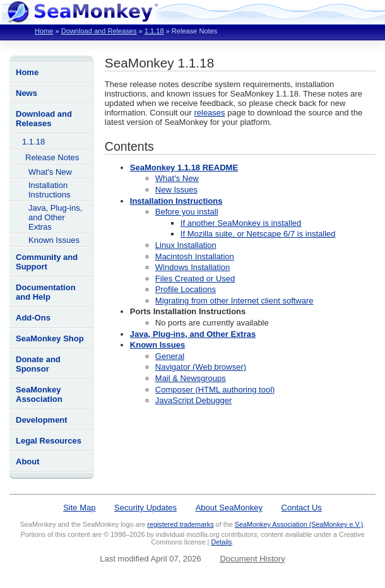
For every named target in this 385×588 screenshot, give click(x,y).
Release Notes (52, 157)
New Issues (176, 190)
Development (42, 420)
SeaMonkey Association (39, 394)
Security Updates (145, 508)
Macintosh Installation (195, 256)
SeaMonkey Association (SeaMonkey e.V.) (299, 524)
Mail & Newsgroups (191, 378)
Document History (252, 559)
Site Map (79, 508)
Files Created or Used (195, 279)
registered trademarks (180, 524)
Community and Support (47, 262)
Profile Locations (186, 289)
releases (209, 113)
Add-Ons (33, 318)
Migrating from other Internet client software (234, 301)
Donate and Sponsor (38, 364)
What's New (50, 172)
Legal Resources (49, 441)
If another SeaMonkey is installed (241, 223)
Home (44, 31)
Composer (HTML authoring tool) (215, 390)
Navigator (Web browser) (201, 367)
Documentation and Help (46, 292)
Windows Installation (193, 267)
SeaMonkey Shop (50, 338)
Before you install (187, 212)
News (27, 93)
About (28, 462)
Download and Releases (99, 31)
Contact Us (302, 508)
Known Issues (54, 240)
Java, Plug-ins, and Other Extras (55, 217)
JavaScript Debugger (193, 400)
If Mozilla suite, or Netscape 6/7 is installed (258, 234)
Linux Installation (186, 245)
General (170, 356)
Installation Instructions (49, 190)
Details (221, 542)
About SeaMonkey (229, 508)
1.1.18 (154, 31)
